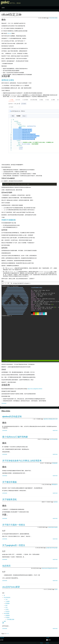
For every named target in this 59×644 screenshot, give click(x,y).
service (56, 568)
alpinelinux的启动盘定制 (12, 416)
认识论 (7, 609)
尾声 (5, 621)
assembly (55, 439)
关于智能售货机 (10, 499)
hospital (56, 527)
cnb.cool (9, 33)
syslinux (54, 419)
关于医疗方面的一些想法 (14, 525)
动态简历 (6, 566)
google (56, 548)
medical (50, 527)
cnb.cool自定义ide (11, 15)
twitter (49, 640)
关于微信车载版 (10, 482)
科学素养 (7, 603)
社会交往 (7, 611)
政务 (56, 463)
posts (3, 8)
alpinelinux (46, 419)
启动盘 (50, 419)
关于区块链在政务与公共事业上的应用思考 (22, 461)
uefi (57, 419)
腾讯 (53, 484)
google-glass (49, 548)
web (53, 568)
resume (46, 568)
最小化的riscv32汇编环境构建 (15, 437)
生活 (6, 607)
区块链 (54, 463)
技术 (6, 605)
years (56, 589)
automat (56, 502)
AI (57, 484)
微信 (55, 484)
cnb (50, 18)
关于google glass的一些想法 (14, 545)
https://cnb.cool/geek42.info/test (35, 389)
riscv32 (51, 439)
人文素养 (7, 601)
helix (53, 18)
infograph (50, 568)
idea (53, 527)
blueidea (47, 643)
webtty (56, 18)
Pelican (41, 643)
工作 (6, 599)
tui (52, 18)
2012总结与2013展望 (11, 587)
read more (55, 430)
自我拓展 (7, 615)
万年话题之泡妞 (11, 619)
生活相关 (7, 617)
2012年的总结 (7, 597)
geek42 (11, 3)
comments (4, 403)
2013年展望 (7, 613)
